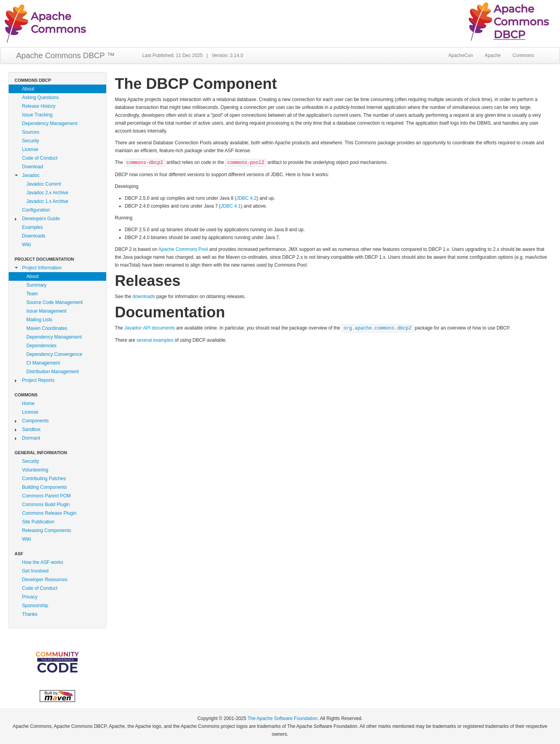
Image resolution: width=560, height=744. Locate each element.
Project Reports (38, 380)
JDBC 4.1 (231, 206)
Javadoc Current (44, 184)
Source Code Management (54, 302)
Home (28, 403)
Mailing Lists (39, 320)
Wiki (27, 245)
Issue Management (46, 311)
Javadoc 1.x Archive (47, 201)
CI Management (43, 363)
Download (32, 167)
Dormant (31, 438)
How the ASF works (43, 562)
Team (32, 294)
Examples (32, 227)
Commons (523, 55)
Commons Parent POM (46, 496)
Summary (36, 285)
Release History (39, 106)
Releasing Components (47, 530)
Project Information (42, 268)
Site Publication (38, 522)
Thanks (30, 614)
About (28, 89)
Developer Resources (45, 580)
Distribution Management (52, 372)
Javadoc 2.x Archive (47, 193)
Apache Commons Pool (183, 249)
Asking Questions (40, 98)
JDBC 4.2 (246, 198)
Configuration (36, 210)
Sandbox (31, 429)
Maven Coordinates (47, 328)
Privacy (30, 597)
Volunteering (35, 470)
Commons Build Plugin (46, 505)
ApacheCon (461, 55)
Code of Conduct (40, 158)
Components (35, 421)
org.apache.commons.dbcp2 (377, 328)
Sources (31, 132)
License (30, 149)
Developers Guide (41, 219)
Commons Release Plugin (49, 513)
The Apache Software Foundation (282, 718)
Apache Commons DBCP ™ (65, 55)
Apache (493, 55)
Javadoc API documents (150, 328)
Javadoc (31, 175)
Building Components (44, 487)
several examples (155, 340)
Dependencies (41, 346)
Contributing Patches (44, 479)
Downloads (34, 236)
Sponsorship (35, 606)
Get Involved (35, 571)
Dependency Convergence (54, 354)
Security (30, 141)
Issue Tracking (37, 115)
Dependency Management (50, 123)
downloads (144, 296)
